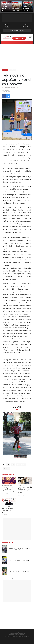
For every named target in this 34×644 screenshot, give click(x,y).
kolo (8, 465)
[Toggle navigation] (30, 38)
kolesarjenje (21, 465)
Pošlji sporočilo (17, 30)
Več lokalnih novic (17, 579)
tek (13, 465)
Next (27, 433)
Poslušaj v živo (19, 38)
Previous (7, 433)
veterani (6, 468)
